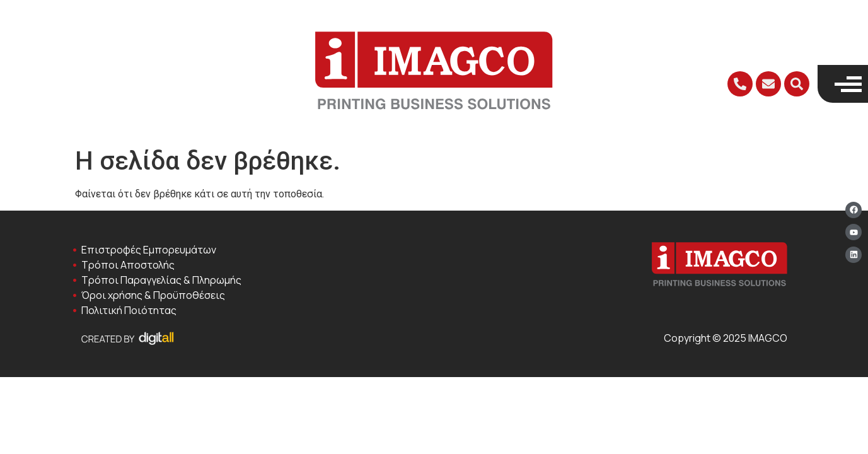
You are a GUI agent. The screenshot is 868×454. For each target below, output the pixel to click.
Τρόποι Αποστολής (128, 265)
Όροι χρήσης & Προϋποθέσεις (153, 295)
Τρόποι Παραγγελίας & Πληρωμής (161, 280)
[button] (797, 84)
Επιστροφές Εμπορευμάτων (149, 250)
